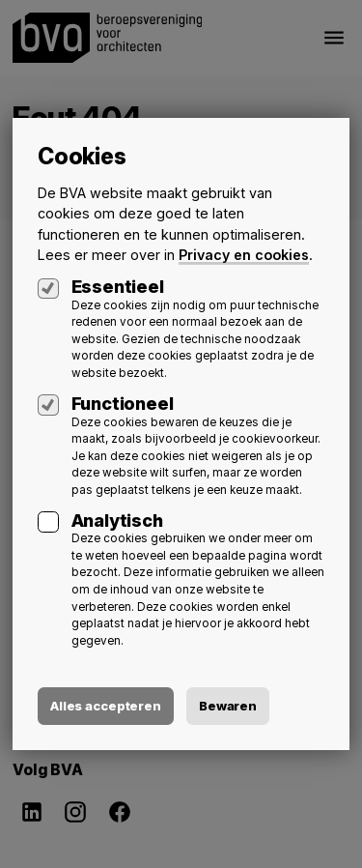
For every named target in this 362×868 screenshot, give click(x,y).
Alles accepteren (106, 706)
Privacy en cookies (244, 255)
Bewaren (228, 706)
